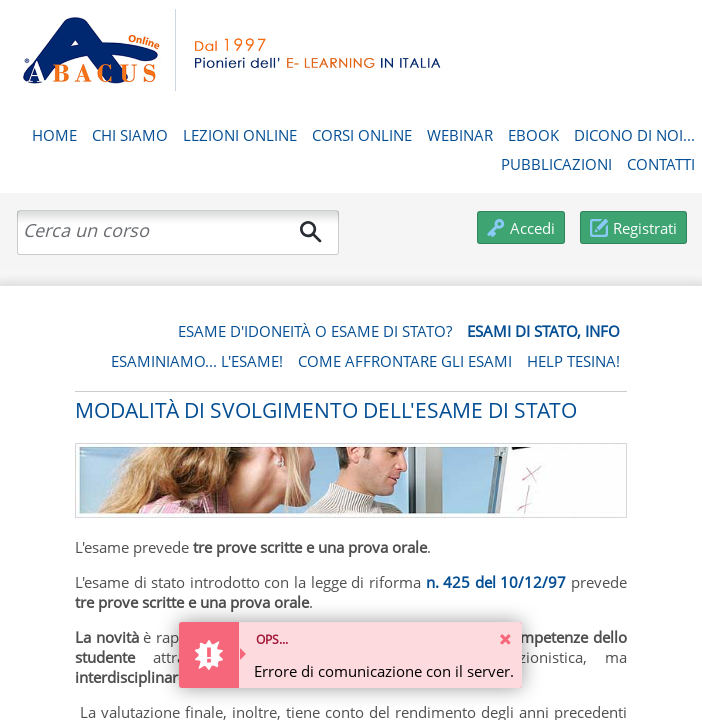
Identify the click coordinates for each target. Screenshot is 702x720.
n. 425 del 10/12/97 (496, 582)
